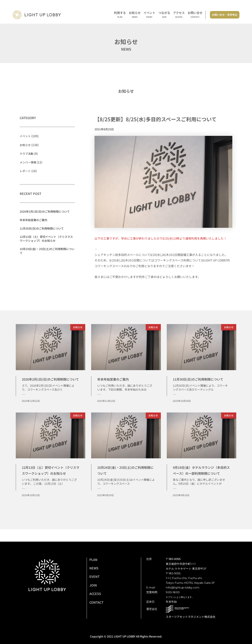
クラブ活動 (27, 153)
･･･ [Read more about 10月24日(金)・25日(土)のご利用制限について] (99, 495)
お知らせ (135, 15)
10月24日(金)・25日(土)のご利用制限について (47, 251)
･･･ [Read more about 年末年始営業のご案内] (99, 395)
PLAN (93, 560)
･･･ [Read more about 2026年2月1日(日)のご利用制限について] (24, 401)
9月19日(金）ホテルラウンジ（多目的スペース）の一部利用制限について (202, 479)
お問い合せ (195, 15)
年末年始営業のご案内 (33, 220)
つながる (164, 15)
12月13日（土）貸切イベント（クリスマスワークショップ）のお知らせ (46, 239)
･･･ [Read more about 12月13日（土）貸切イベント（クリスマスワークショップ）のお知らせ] (24, 501)
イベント (149, 15)
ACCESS (95, 594)
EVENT (94, 576)
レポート (26, 171)
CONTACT (96, 602)
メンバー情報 (29, 162)
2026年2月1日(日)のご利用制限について (45, 211)
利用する (120, 15)
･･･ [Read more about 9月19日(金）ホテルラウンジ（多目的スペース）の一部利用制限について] (175, 501)
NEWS (94, 568)
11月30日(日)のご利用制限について (42, 228)
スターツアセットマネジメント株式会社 (191, 617)
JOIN (93, 585)
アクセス (179, 15)
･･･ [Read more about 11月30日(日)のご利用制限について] (175, 401)
